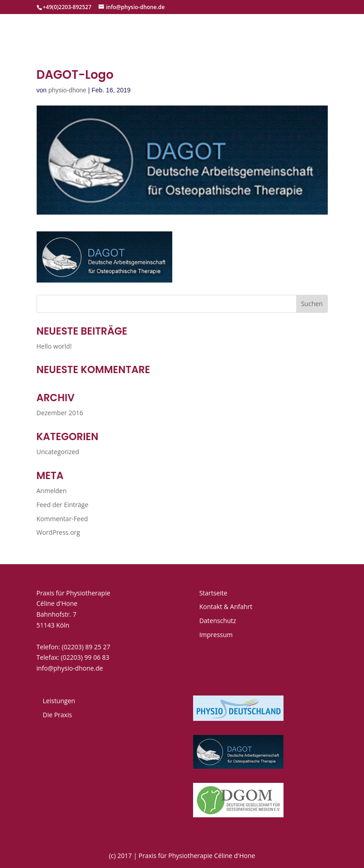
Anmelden (52, 491)
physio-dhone (67, 90)
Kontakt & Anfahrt (226, 607)
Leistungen (59, 701)
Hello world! (54, 346)
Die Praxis (58, 715)
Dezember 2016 (60, 413)
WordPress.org (58, 532)
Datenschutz (218, 621)
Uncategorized (58, 452)
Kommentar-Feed (62, 519)
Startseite (213, 593)
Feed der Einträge (63, 505)
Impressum (216, 635)
